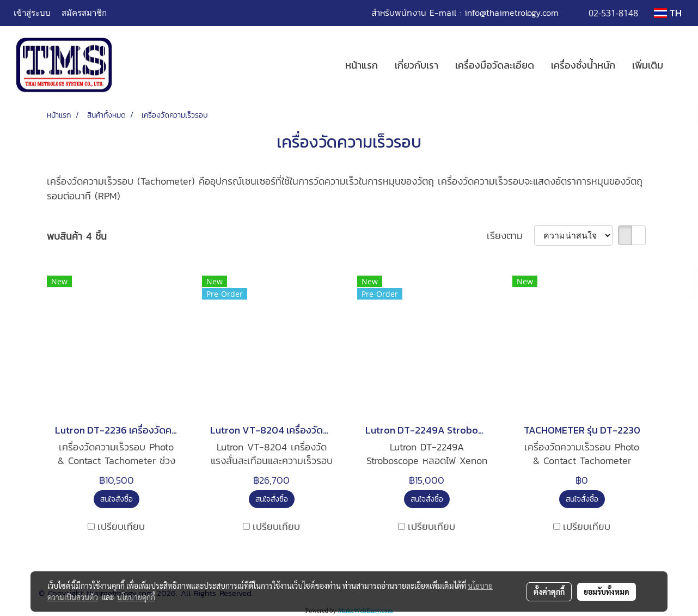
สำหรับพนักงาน (399, 13)
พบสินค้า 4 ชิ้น (77, 236)
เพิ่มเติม (648, 65)
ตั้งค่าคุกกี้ (549, 591)
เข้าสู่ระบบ (32, 13)
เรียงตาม (510, 236)
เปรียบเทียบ (121, 526)
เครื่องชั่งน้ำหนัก (583, 65)
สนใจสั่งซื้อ (117, 499)
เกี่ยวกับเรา (417, 65)
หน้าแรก (362, 65)
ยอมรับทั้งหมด (607, 591)
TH (668, 13)
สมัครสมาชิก (84, 13)
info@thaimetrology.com (512, 13)
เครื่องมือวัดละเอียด (495, 65)
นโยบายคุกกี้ (136, 597)
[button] (681, 65)
